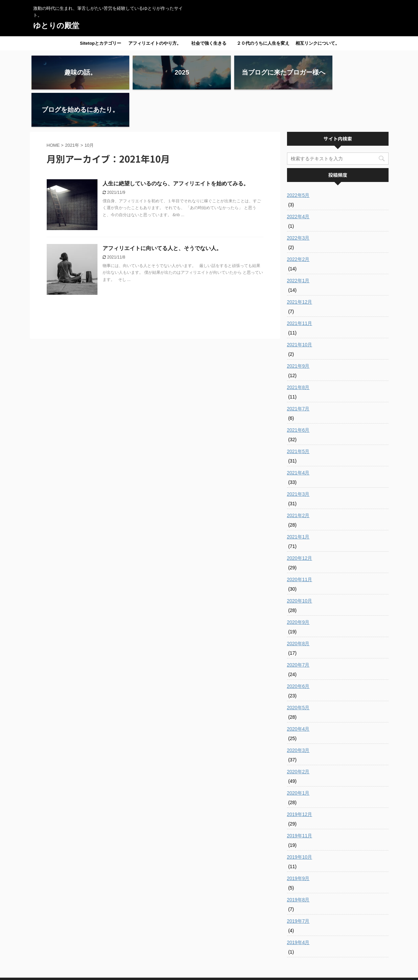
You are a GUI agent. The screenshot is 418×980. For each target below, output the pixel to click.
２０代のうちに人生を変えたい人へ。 (263, 45)
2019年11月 (300, 798)
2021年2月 (298, 478)
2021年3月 (298, 457)
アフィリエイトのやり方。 (155, 43)
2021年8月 (298, 350)
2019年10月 (300, 820)
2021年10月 (300, 307)
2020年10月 (300, 564)
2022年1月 (298, 243)
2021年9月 (298, 329)
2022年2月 (298, 222)
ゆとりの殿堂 (56, 26)
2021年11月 (300, 286)
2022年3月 (298, 201)
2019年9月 (298, 841)
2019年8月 (298, 862)
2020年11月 (300, 542)
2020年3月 (298, 713)
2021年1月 (298, 499)
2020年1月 (298, 756)
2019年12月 (300, 777)
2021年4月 (298, 435)
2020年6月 (298, 649)
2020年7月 (298, 628)
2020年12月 (300, 521)
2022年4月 (298, 179)
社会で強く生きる (209, 43)
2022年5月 (298, 158)
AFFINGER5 (268, 971)
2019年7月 (298, 884)
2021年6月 (298, 393)
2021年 (72, 108)
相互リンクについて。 (317, 43)
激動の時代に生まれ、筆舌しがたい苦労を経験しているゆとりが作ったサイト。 (209, 964)
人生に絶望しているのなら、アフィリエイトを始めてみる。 (176, 146)
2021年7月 (298, 371)
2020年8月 (298, 606)
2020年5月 (298, 670)
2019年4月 (298, 905)
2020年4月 (298, 692)
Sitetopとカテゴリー (101, 43)
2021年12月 (300, 265)
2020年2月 (298, 734)
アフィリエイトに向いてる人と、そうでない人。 (162, 211)
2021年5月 (298, 414)
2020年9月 (298, 585)
